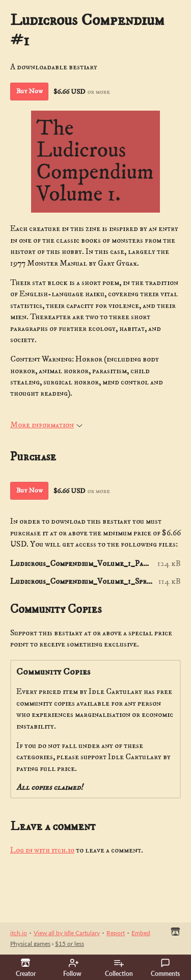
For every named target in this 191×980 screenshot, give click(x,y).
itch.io (19, 933)
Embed (141, 933)
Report (116, 933)
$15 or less (70, 944)
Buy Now (30, 91)
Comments (165, 968)
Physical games (30, 944)
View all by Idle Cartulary (67, 933)
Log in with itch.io (42, 850)
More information (46, 425)
